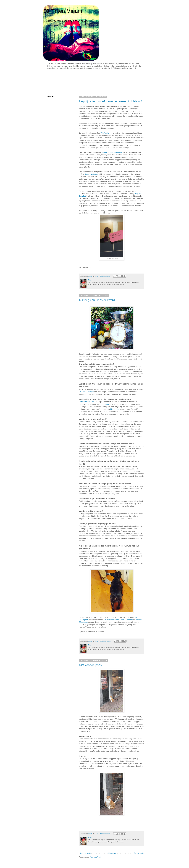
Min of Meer (115, 409)
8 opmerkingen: (105, 276)
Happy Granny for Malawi (112, 152)
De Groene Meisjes (86, 392)
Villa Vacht (105, 133)
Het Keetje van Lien (87, 402)
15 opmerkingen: (106, 641)
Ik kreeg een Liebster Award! (97, 300)
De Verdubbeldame (111, 620)
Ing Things (105, 404)
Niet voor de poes (90, 665)
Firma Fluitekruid (126, 620)
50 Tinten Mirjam (63, 11)
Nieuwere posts (85, 853)
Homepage (112, 853)
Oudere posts (139, 853)
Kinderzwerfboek (91, 174)
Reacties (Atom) (95, 857)
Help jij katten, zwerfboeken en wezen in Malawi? (110, 101)
